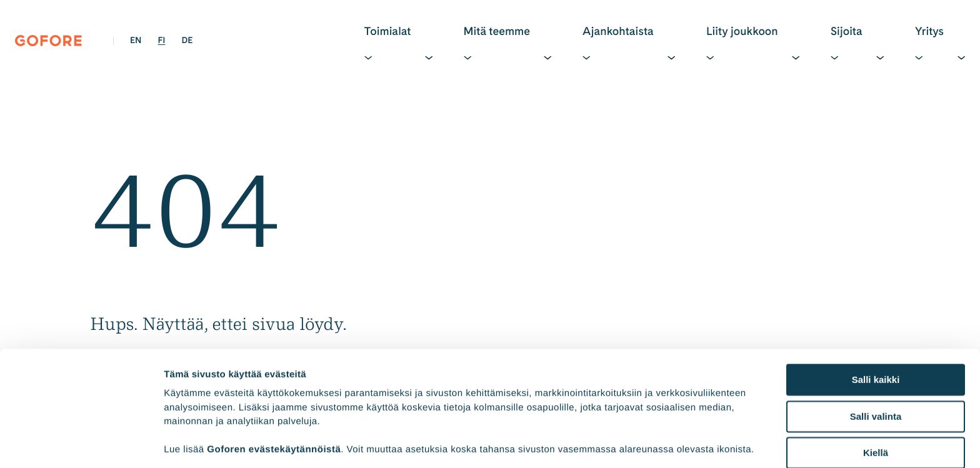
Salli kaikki (876, 288)
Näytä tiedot (668, 443)
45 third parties (262, 403)
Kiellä (876, 361)
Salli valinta (876, 325)
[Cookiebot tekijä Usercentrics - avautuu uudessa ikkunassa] (81, 444)
